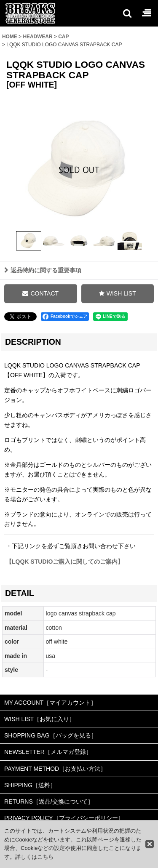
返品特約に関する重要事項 (43, 270)
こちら (45, 857)
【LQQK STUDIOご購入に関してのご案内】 (64, 562)
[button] (127, 13)
